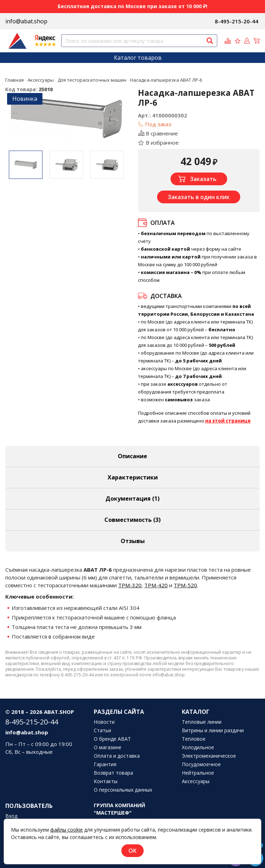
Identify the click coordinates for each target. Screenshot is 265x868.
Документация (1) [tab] (132, 499)
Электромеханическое (209, 756)
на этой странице (228, 421)
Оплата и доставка (117, 756)
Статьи (102, 730)
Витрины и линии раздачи (213, 730)
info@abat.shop (26, 21)
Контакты (106, 781)
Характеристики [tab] (133, 477)
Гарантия (105, 764)
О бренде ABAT (112, 739)
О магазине (108, 747)
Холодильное (198, 747)
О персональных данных (123, 790)
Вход (11, 816)
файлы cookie (67, 830)
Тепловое (194, 739)
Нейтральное (198, 773)
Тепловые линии (202, 722)
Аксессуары (196, 781)
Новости (104, 722)
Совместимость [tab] (132, 520)
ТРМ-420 (156, 585)
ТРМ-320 (130, 585)
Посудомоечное (201, 764)
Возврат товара (113, 773)
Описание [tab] (132, 456)
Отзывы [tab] (133, 541)
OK (132, 851)
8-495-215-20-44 (237, 21)
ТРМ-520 (185, 585)
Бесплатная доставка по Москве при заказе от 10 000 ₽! (132, 6)
